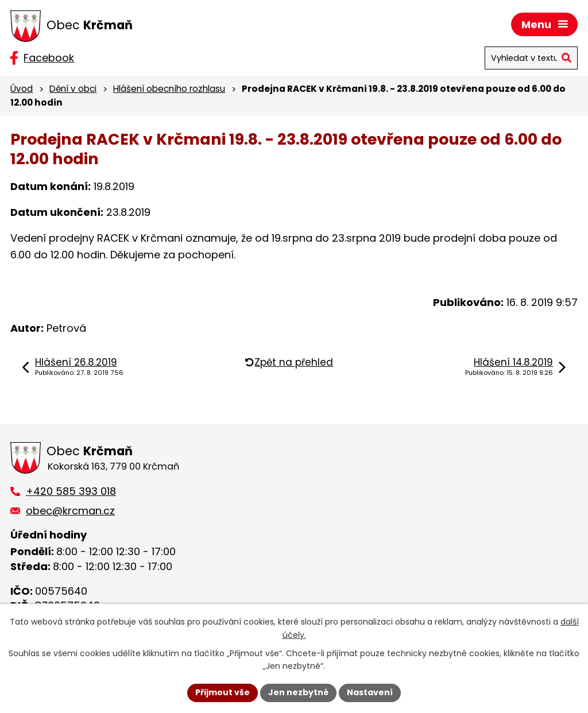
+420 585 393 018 (71, 491)
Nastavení (370, 692)
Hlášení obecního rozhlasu (169, 89)
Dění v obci (73, 89)
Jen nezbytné (298, 692)
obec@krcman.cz (70, 511)
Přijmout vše (223, 692)
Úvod (22, 89)
